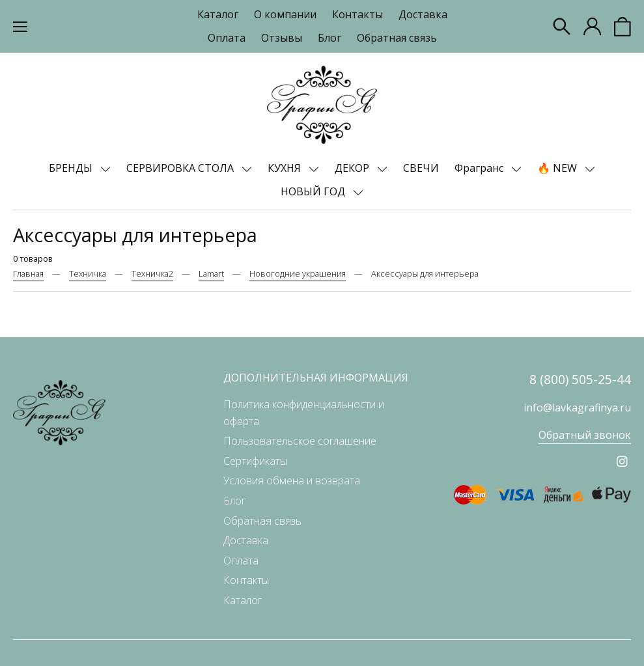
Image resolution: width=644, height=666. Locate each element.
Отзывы (282, 38)
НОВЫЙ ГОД (314, 191)
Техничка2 (152, 273)
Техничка (88, 273)
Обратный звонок (585, 435)
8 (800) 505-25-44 (580, 379)
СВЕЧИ (421, 168)
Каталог (218, 14)
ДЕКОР (353, 168)
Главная (28, 273)
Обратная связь (397, 38)
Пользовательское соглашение (300, 441)
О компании (285, 14)
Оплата (227, 38)
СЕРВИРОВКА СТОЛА (181, 168)
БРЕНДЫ (72, 168)
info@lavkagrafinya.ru (577, 408)
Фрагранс (480, 168)
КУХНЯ (286, 168)
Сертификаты (255, 461)
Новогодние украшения (298, 273)
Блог (329, 38)
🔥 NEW (558, 168)
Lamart (211, 273)
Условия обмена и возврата (292, 480)
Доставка (423, 14)
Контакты (357, 14)
